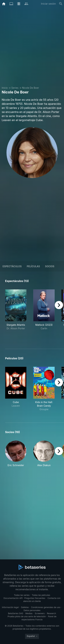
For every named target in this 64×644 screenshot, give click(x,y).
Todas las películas (41, 595)
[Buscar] (61, 4)
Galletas (25, 607)
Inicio (5, 88)
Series (15, 88)
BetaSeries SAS (16, 613)
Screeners (40, 613)
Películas (33, 266)
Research (51, 613)
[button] (16, 454)
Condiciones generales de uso (46, 607)
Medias (29, 613)
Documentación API (13, 598)
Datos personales (32, 610)
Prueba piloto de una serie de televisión (27, 616)
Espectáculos (12, 266)
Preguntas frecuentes (35, 598)
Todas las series (22, 595)
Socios (50, 266)
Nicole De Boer (30, 88)
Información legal (10, 607)
